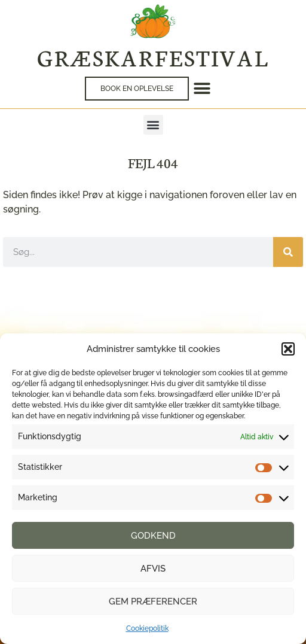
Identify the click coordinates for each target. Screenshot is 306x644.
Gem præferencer (153, 602)
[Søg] (288, 252)
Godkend (153, 536)
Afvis (153, 569)
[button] (288, 349)
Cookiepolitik (147, 628)
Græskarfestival (153, 57)
